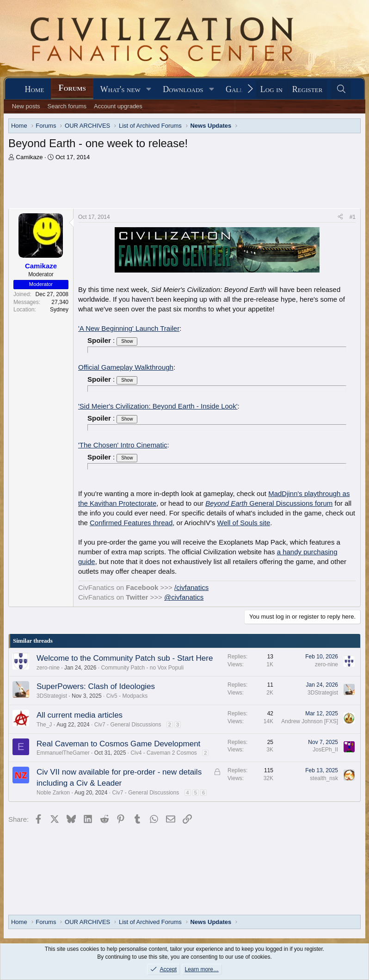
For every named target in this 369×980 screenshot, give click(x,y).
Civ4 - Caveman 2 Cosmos (163, 753)
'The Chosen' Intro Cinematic (123, 445)
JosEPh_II (325, 750)
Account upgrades (118, 106)
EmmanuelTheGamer (63, 753)
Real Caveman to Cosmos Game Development (118, 744)
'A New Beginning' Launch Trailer (129, 328)
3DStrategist (52, 696)
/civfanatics (191, 587)
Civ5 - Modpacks (127, 696)
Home (35, 89)
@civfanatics (184, 597)
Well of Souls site (244, 523)
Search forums (67, 106)
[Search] (341, 90)
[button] (149, 90)
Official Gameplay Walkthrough (126, 367)
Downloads (183, 89)
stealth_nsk (324, 778)
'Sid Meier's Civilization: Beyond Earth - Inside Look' (158, 406)
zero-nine (48, 668)
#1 (353, 217)
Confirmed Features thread (131, 523)
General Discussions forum (269, 503)
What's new (120, 89)
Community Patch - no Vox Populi (142, 668)
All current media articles (80, 715)
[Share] (340, 217)
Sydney (59, 310)
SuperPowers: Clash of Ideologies (96, 686)
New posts (26, 106)
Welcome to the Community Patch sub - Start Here (125, 658)
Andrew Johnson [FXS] (310, 721)
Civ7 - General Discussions (128, 725)
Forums (72, 88)
